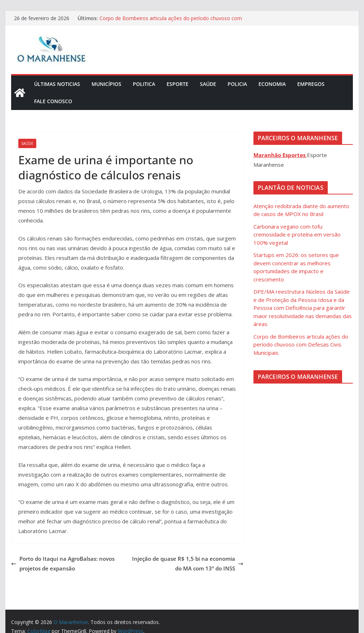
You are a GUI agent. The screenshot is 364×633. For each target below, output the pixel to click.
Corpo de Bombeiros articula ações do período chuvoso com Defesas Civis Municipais (301, 345)
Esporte (178, 84)
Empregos (311, 84)
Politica (144, 84)
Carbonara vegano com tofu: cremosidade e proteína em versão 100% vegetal (297, 235)
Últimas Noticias (57, 84)
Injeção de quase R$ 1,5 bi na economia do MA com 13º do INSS (188, 563)
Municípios (106, 84)
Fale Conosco (53, 101)
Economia (272, 84)
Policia (237, 84)
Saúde (208, 84)
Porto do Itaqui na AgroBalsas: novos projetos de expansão (63, 563)
